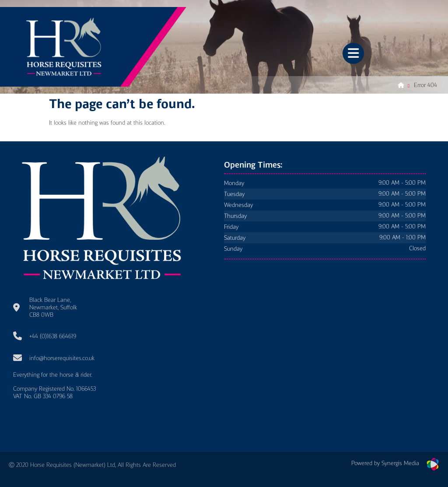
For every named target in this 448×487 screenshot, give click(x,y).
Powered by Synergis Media (385, 463)
